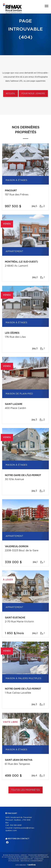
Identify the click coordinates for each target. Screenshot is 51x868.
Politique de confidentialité (21, 859)
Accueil (11, 94)
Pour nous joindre (33, 94)
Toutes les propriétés (26, 790)
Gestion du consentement (32, 861)
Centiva (31, 865)
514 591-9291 (16, 825)
